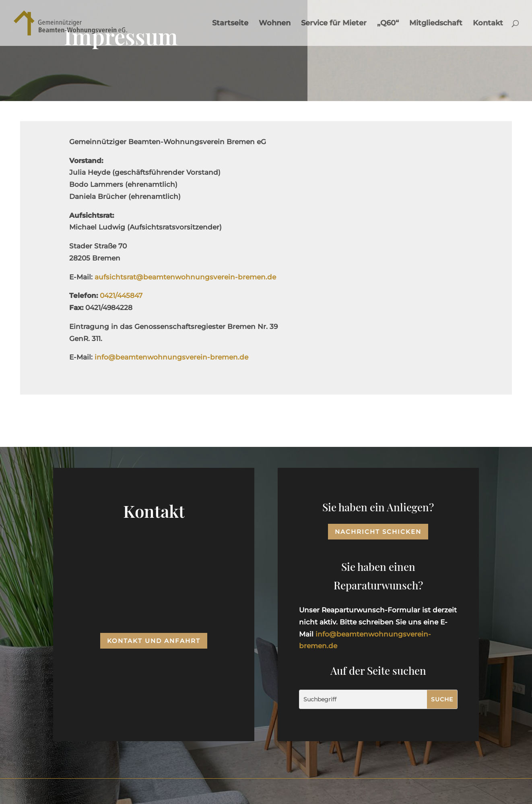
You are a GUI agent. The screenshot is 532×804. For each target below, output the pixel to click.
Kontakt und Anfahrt (154, 641)
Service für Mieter (334, 24)
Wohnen (275, 24)
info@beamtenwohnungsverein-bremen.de (171, 357)
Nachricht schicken (378, 532)
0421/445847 (121, 296)
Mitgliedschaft (436, 24)
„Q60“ (388, 24)
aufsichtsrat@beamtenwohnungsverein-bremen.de (185, 277)
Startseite (230, 24)
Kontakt (488, 24)
